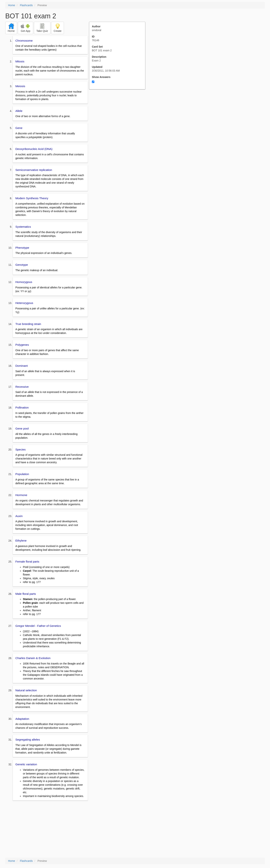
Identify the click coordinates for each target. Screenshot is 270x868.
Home (12, 5)
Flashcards (26, 5)
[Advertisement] (119, 126)
